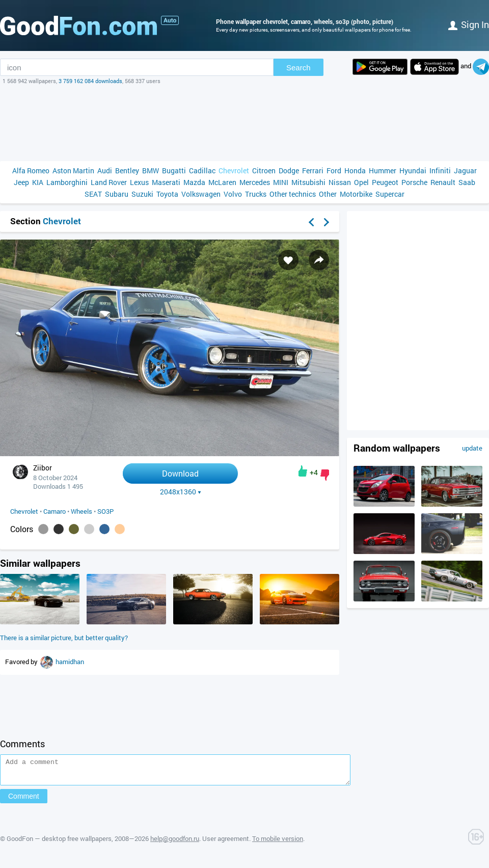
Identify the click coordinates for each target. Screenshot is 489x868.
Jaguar (465, 170)
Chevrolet (234, 170)
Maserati (166, 182)
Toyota (167, 194)
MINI (281, 182)
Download (180, 473)
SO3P (105, 511)
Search (298, 68)
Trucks (256, 194)
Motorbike (356, 194)
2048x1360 (181, 492)
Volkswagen (201, 194)
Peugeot (385, 182)
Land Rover (109, 182)
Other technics (293, 194)
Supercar (390, 194)
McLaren (222, 182)
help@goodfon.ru (175, 843)
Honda (355, 170)
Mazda (194, 182)
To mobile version (278, 843)
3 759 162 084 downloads (90, 81)
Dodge (289, 170)
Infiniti (440, 170)
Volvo (233, 194)
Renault (443, 182)
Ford (334, 170)
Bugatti (174, 170)
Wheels (81, 511)
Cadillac (202, 170)
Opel (361, 182)
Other (328, 194)
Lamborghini (67, 182)
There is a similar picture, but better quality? (64, 638)
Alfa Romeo (31, 170)
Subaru (117, 194)
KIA (38, 182)
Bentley (127, 170)
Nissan (340, 182)
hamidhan (70, 662)
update (472, 448)
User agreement (226, 843)
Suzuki (142, 194)
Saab (467, 182)
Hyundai (413, 170)
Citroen (264, 170)
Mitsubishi (308, 182)
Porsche (414, 182)
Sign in (469, 24)
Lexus (139, 182)
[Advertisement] (244, 123)
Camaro (55, 511)
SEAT (93, 194)
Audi (105, 170)
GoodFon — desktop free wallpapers (59, 843)
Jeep (21, 182)
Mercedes (255, 182)
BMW (151, 170)
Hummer (383, 170)
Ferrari (313, 170)
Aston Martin (73, 170)
